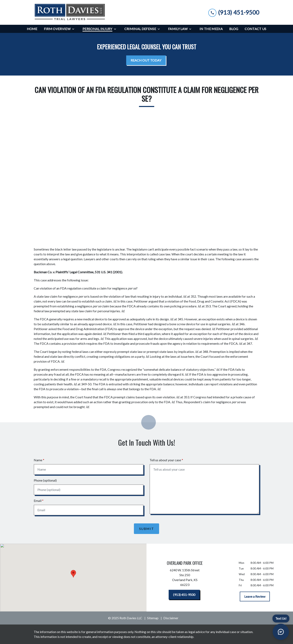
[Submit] (147, 529)
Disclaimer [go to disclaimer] (171, 618)
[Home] (32, 29)
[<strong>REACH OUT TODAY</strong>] (146, 60)
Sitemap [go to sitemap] (153, 618)
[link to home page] (70, 12)
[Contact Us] (255, 29)
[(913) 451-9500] (184, 595)
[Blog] (234, 29)
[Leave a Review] (255, 596)
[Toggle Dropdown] (74, 29)
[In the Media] (211, 29)
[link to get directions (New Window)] (185, 578)
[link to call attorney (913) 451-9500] (234, 12)
